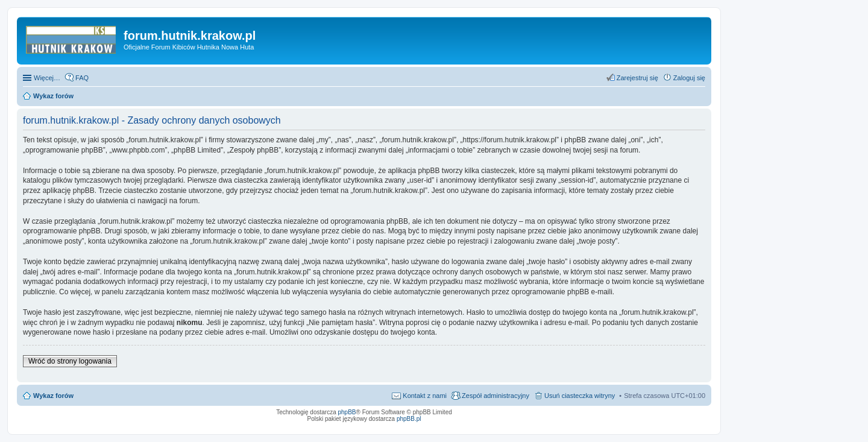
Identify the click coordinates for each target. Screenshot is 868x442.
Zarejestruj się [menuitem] (637, 78)
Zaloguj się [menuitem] (689, 78)
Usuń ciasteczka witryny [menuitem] (580, 396)
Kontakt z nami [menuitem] (425, 396)
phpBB (347, 412)
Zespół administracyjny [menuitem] (495, 396)
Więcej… (47, 78)
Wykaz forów (53, 396)
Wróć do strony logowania (70, 361)
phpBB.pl (409, 419)
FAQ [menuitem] (82, 78)
